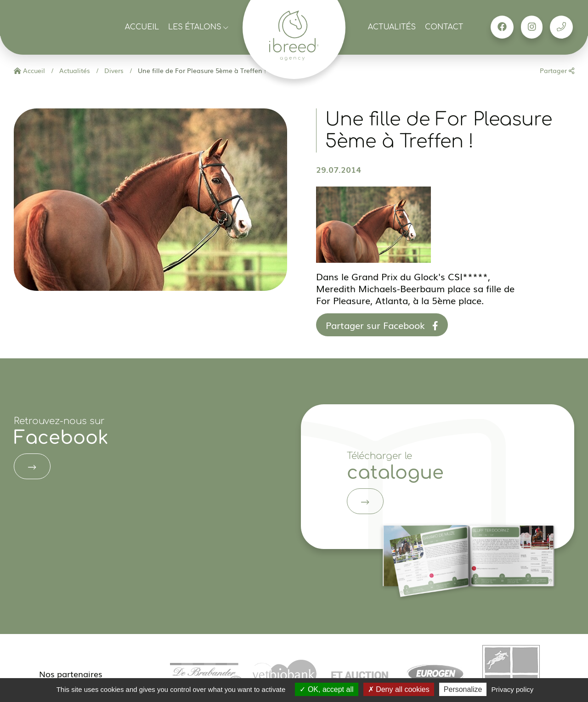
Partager (557, 70)
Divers (113, 70)
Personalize (463, 689)
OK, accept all (326, 689)
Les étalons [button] (198, 27)
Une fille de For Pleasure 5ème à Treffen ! (201, 70)
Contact (444, 27)
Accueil (142, 27)
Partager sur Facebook (382, 325)
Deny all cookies (399, 689)
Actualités (392, 27)
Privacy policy (513, 689)
